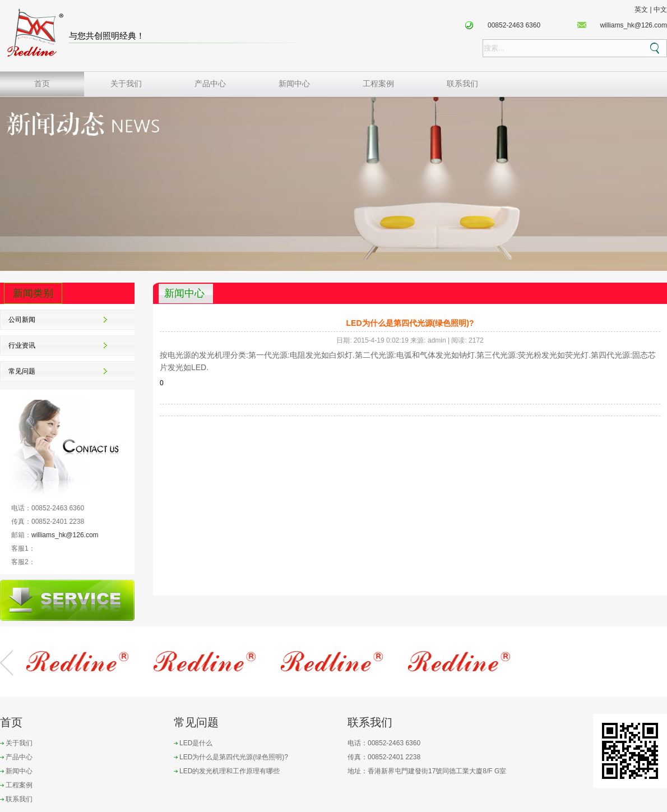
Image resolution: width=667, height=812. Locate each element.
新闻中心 (294, 84)
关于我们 (126, 84)
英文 (641, 10)
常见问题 (22, 371)
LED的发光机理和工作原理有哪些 (230, 771)
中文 (660, 10)
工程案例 (378, 84)
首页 (42, 84)
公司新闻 (22, 320)
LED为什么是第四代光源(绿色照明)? (234, 757)
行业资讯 (22, 345)
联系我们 (462, 84)
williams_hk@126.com (633, 25)
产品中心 (210, 84)
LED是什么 (196, 743)
